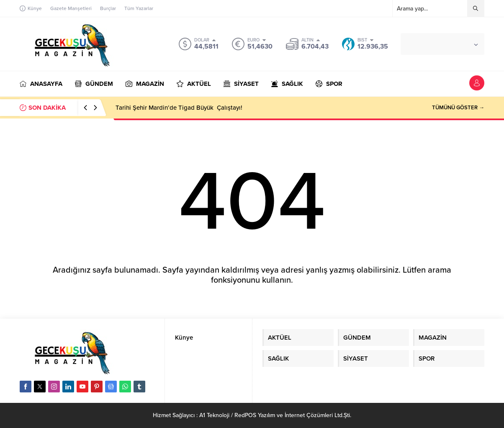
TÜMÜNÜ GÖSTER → (458, 108)
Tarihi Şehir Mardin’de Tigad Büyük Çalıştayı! (178, 108)
